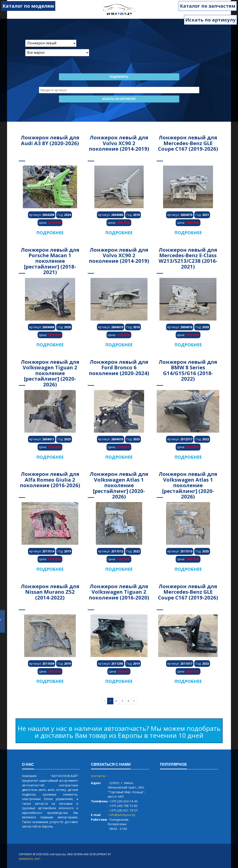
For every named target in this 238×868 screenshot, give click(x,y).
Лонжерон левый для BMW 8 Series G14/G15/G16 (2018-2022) (188, 370)
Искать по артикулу (210, 20)
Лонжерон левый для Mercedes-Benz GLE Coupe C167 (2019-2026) (188, 143)
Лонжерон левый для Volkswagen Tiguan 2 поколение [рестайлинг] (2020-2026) (50, 373)
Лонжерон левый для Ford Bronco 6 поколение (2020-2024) (119, 367)
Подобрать (119, 77)
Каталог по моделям (28, 6)
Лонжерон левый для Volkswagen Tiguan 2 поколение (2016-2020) (119, 592)
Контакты (98, 776)
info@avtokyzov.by (122, 815)
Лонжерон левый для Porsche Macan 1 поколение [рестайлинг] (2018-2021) (50, 261)
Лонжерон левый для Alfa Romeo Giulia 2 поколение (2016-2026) (50, 479)
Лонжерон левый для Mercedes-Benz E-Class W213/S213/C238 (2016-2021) (188, 258)
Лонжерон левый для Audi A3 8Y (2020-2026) (50, 140)
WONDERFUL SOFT (30, 859)
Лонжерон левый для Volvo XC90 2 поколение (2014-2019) (119, 143)
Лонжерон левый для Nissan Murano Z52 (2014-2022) (50, 592)
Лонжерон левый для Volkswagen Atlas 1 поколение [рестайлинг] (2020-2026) (119, 485)
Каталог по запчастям (208, 6)
